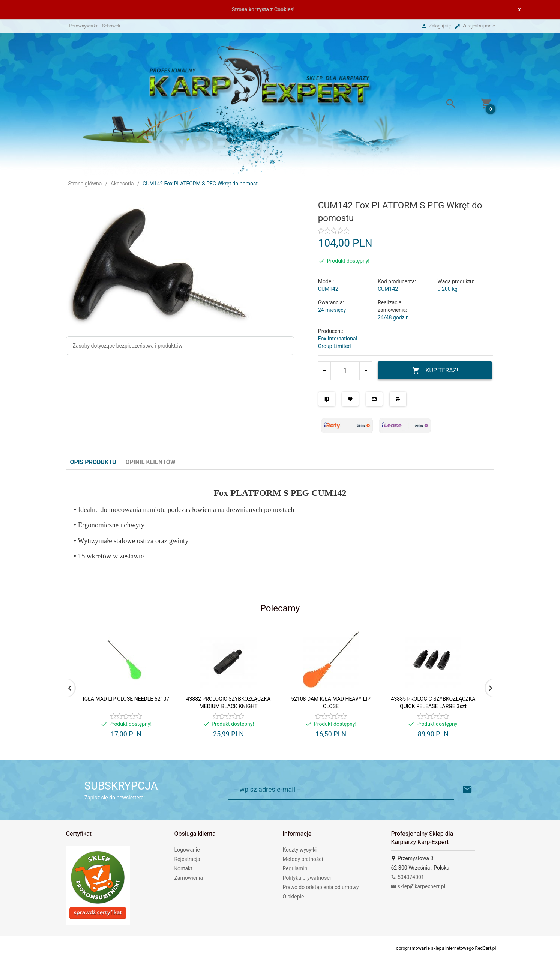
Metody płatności (303, 859)
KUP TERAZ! (435, 371)
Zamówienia (188, 878)
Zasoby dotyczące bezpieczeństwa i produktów (128, 346)
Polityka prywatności (307, 878)
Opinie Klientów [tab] (151, 462)
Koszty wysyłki (300, 850)
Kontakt (183, 868)
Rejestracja (187, 859)
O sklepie (293, 897)
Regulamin (295, 868)
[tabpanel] (280, 528)
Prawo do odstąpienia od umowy (321, 887)
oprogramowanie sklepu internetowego (435, 948)
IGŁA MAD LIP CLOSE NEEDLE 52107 (126, 699)
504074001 (407, 877)
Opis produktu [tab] (93, 462)
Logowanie (187, 850)
